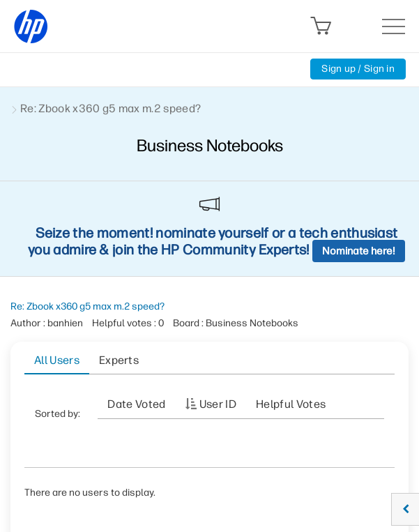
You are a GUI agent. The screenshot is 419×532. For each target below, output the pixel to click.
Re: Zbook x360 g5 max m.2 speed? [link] (111, 108)
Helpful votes (291, 404)
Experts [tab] (119, 360)
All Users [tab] (57, 360)
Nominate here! (359, 251)
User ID (218, 404)
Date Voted (136, 404)
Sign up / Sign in (358, 69)
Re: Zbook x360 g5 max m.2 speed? (87, 306)
